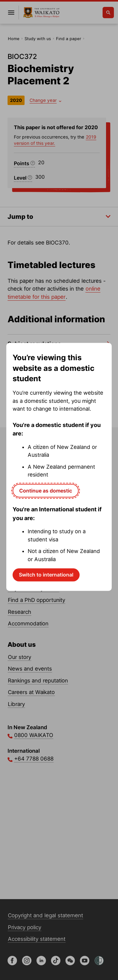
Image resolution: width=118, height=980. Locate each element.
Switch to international (46, 575)
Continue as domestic (46, 490)
